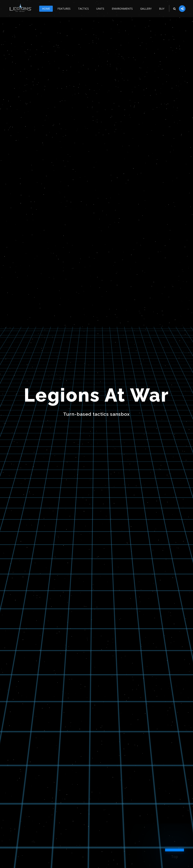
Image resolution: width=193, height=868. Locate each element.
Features (64, 9)
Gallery (146, 9)
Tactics (83, 9)
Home (46, 9)
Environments (122, 9)
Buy (162, 9)
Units (100, 9)
